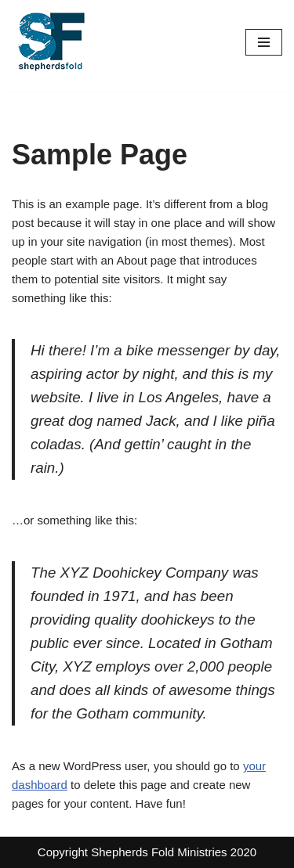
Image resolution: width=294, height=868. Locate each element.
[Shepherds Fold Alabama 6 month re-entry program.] (51, 42)
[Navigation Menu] (264, 42)
